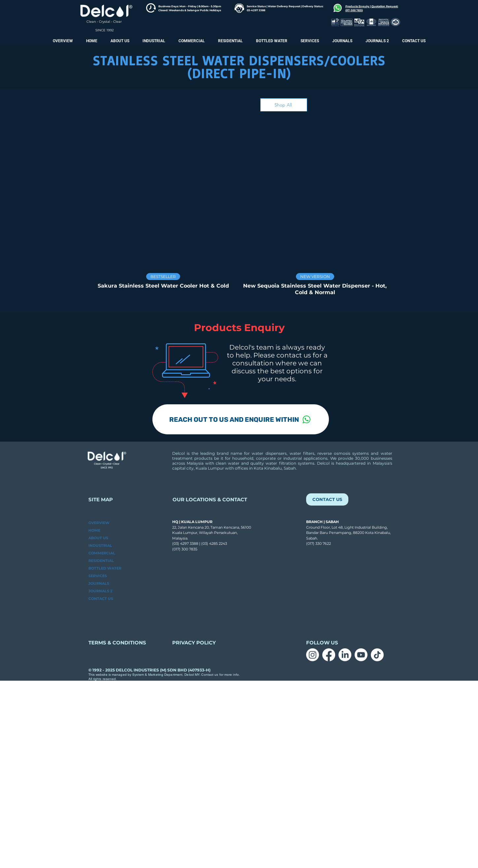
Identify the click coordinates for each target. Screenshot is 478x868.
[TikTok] (377, 655)
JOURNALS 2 (100, 591)
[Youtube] (361, 655)
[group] (239, 209)
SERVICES (98, 576)
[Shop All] (284, 105)
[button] (377, 41)
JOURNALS (99, 583)
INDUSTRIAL (100, 545)
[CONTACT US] (327, 499)
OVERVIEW (99, 523)
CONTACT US (101, 599)
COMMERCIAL (102, 553)
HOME (94, 530)
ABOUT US (98, 538)
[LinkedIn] (345, 655)
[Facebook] (329, 655)
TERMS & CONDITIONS (117, 643)
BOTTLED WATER (105, 568)
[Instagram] (313, 655)
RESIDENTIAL (101, 561)
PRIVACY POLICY (195, 643)
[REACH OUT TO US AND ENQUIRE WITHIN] (241, 419)
